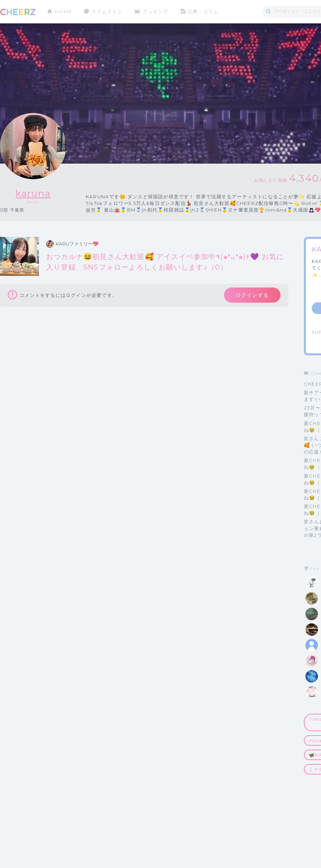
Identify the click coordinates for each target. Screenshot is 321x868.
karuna (33, 193)
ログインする (252, 295)
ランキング (156, 11)
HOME (63, 11)
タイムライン (107, 11)
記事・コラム (204, 11)
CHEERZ (18, 12)
